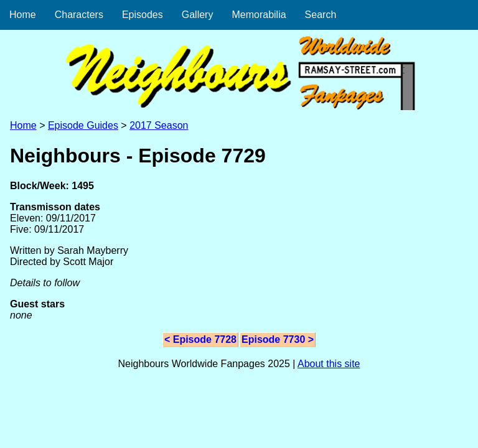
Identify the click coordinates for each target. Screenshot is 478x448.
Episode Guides (83, 125)
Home (23, 15)
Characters (79, 15)
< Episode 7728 (200, 339)
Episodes (143, 15)
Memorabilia (259, 15)
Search (321, 15)
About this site (329, 364)
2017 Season (159, 125)
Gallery (198, 15)
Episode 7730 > (278, 339)
